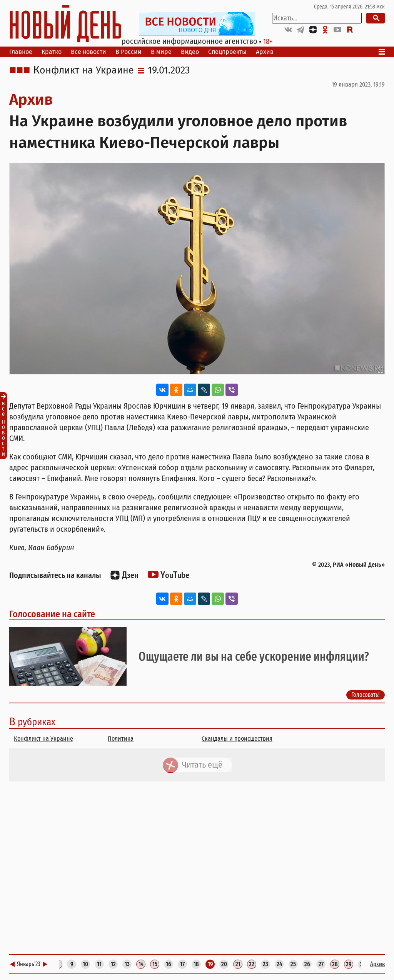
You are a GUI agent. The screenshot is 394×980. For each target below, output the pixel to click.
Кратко (52, 52)
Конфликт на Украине (83, 70)
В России (129, 52)
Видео (190, 52)
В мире (161, 52)
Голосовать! (366, 695)
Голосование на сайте (52, 614)
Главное (21, 52)
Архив (265, 52)
